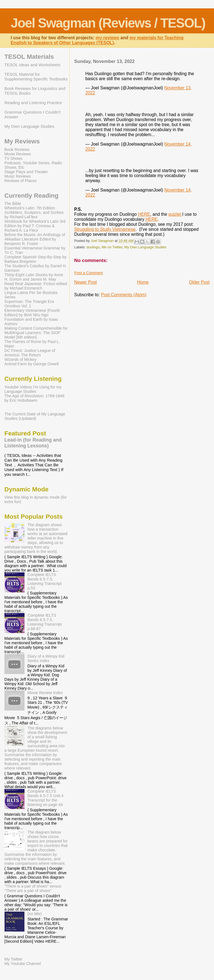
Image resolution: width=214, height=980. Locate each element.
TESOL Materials (29, 57)
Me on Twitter (112, 247)
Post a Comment (88, 273)
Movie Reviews (18, 154)
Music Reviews (18, 176)
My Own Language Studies (145, 247)
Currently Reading (31, 196)
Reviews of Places (21, 181)
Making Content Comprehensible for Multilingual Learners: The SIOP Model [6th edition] (36, 333)
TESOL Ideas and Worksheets (32, 65)
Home (143, 282)
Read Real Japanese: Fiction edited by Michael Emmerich (36, 286)
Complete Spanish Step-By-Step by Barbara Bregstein (36, 259)
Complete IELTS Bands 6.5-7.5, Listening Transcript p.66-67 (44, 622)
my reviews (107, 38)
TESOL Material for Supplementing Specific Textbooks (36, 77)
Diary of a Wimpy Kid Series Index (46, 658)
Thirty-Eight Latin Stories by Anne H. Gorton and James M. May (34, 277)
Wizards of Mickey (20, 359)
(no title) (34, 914)
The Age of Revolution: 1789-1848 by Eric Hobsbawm (34, 398)
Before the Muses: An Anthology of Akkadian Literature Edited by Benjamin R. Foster (35, 239)
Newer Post (85, 282)
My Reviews (22, 141)
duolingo (93, 247)
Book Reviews (17, 150)
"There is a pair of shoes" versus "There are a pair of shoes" (33, 888)
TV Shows (14, 158)
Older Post (199, 282)
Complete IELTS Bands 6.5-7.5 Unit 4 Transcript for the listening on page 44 (45, 798)
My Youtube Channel (23, 964)
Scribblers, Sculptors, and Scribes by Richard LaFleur (34, 215)
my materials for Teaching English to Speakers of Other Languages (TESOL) (97, 40)
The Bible (13, 204)
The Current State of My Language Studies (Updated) (35, 416)
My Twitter (13, 959)
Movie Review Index (45, 693)
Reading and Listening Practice (33, 103)
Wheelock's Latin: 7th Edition (30, 208)
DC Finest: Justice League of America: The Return (30, 353)
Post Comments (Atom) (124, 295)
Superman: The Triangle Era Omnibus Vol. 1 (29, 304)
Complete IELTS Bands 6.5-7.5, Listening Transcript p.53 (44, 581)
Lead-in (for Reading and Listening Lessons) (33, 443)
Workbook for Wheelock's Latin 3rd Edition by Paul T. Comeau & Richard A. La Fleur (35, 226)
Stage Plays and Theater (26, 172)
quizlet (175, 214)
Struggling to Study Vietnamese (105, 229)
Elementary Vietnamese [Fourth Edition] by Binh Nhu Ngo (32, 313)
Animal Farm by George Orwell (32, 364)
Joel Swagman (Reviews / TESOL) (108, 23)
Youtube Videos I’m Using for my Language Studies (33, 389)
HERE (144, 214)
